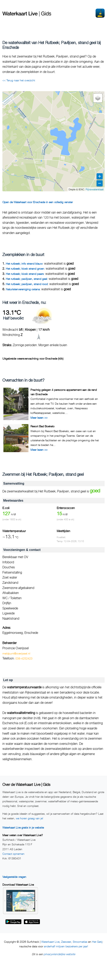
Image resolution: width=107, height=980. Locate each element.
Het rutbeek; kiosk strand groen (25, 269)
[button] (98, 98)
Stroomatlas (80, 942)
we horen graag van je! (29, 818)
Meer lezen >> (39, 418)
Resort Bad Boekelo (42, 426)
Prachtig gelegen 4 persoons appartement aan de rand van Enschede (64, 392)
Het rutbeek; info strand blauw (24, 264)
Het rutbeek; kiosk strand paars (25, 274)
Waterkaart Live (50, 942)
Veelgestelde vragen (14, 877)
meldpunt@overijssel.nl (16, 653)
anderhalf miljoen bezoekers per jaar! (66, 946)
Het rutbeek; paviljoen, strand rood (27, 284)
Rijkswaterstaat (95, 189)
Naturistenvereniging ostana (23, 289)
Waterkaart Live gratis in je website (23, 827)
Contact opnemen (13, 854)
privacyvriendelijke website (59, 954)
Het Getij (97, 942)
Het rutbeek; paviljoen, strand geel (26, 279)
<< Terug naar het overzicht (19, 80)
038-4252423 (24, 658)
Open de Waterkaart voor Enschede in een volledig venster (38, 202)
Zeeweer (66, 942)
